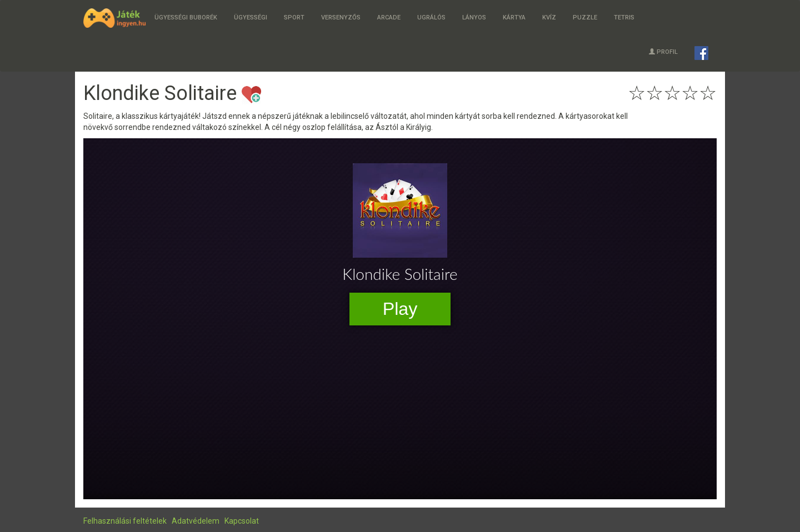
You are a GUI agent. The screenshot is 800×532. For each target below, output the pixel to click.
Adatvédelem (196, 521)
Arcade (389, 17)
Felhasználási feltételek (125, 521)
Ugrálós (431, 17)
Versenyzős (341, 17)
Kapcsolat (242, 521)
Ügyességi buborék (186, 17)
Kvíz (549, 17)
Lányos (474, 17)
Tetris (624, 17)
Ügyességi (251, 17)
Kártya (514, 17)
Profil (663, 52)
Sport (294, 17)
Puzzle (585, 17)
